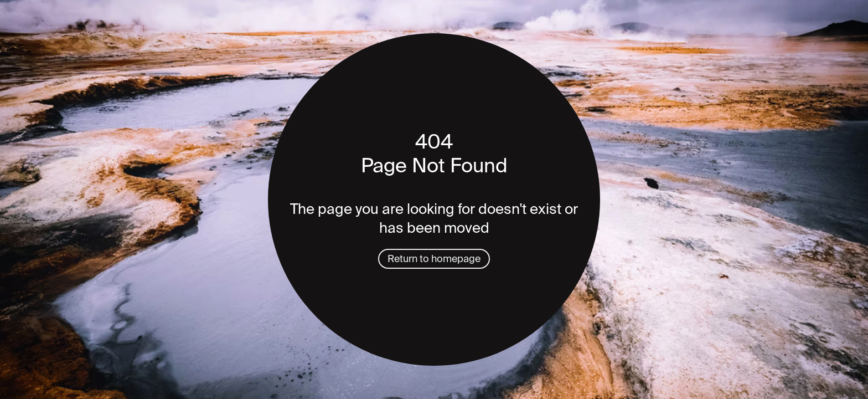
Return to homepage (434, 259)
